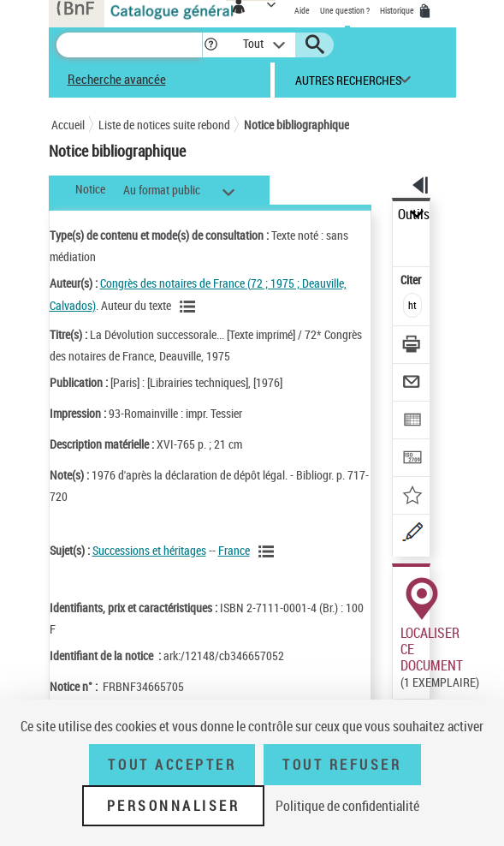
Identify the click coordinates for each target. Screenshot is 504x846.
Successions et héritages (149, 550)
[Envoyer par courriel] (412, 384)
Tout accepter (172, 765)
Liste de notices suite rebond (164, 125)
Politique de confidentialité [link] (347, 806)
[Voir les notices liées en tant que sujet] (269, 551)
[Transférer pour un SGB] (412, 459)
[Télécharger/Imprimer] (412, 346)
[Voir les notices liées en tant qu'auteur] (190, 307)
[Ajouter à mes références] (412, 497)
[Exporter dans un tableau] (412, 422)
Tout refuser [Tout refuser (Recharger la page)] (342, 765)
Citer (412, 280)
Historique (398, 10)
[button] (211, 45)
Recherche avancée (117, 79)
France (234, 550)
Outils (414, 214)
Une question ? (345, 10)
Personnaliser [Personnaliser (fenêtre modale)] (174, 806)
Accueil (68, 125)
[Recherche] (129, 45)
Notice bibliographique (296, 125)
